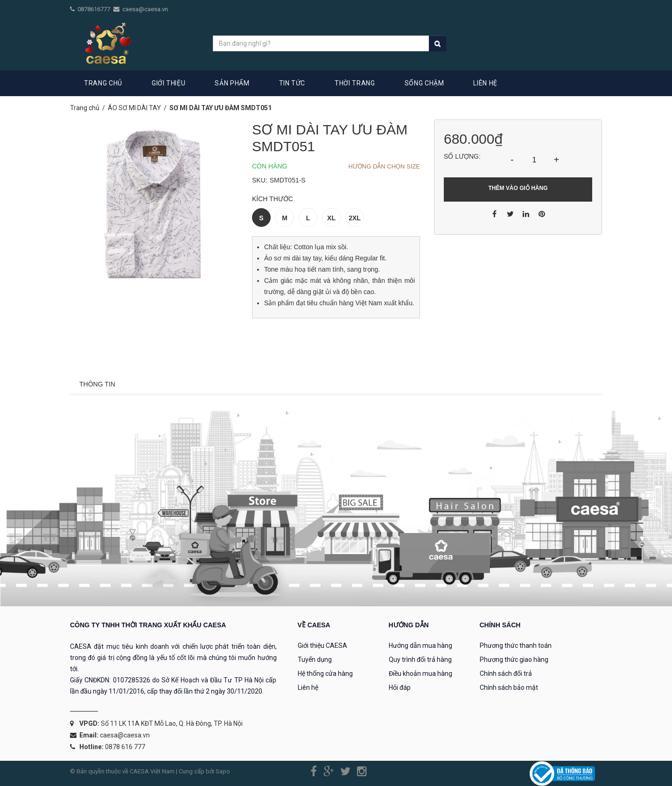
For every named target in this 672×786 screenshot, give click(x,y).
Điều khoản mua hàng (420, 674)
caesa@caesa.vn (145, 9)
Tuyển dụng (315, 660)
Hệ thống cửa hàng (325, 674)
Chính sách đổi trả (506, 674)
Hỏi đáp (400, 688)
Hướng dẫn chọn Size (384, 166)
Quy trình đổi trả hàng (420, 660)
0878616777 (94, 9)
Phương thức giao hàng (514, 660)
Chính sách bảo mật (509, 688)
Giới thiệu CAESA (322, 646)
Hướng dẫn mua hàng (420, 646)
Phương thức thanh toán (516, 646)
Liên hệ (308, 688)
